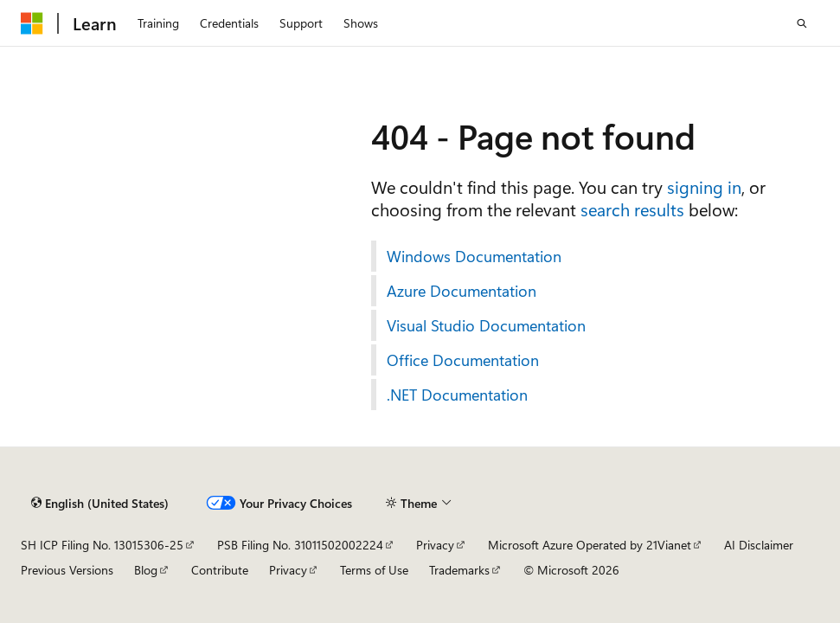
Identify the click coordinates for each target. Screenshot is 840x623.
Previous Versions (67, 570)
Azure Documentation (462, 291)
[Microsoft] (32, 23)
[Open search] (802, 23)
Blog (146, 570)
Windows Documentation (474, 256)
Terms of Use (374, 570)
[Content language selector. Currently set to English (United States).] (100, 503)
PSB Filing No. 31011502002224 (300, 545)
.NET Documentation (457, 395)
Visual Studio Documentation (486, 325)
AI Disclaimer (759, 545)
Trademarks (459, 570)
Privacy (435, 545)
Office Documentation (463, 360)
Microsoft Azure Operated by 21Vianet (590, 545)
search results (632, 209)
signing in (704, 186)
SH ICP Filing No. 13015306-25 (102, 545)
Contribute (220, 570)
